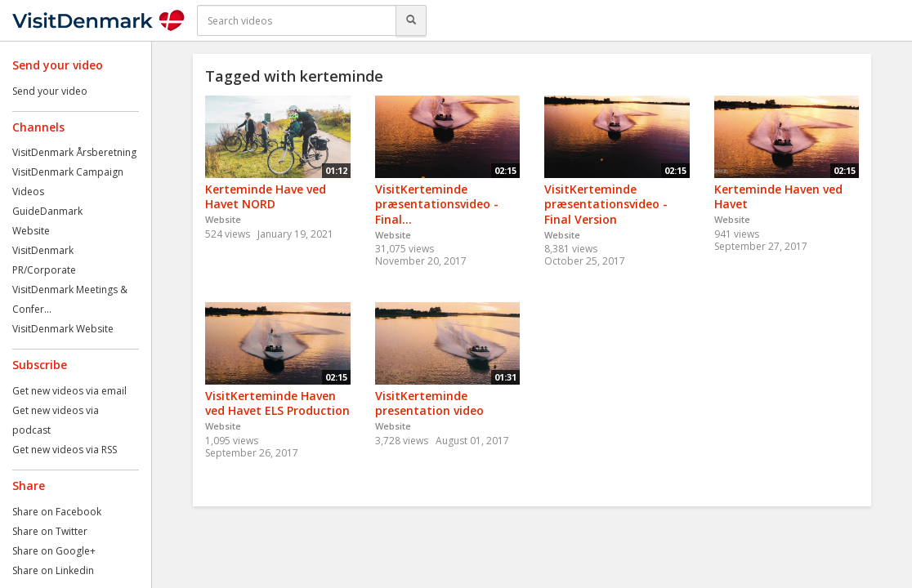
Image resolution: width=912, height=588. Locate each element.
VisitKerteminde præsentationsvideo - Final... (437, 204)
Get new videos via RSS (65, 450)
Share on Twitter (50, 531)
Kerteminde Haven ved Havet (778, 197)
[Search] (411, 20)
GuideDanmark (47, 211)
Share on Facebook (57, 512)
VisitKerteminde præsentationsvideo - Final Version (606, 204)
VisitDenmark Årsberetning (74, 152)
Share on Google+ (54, 551)
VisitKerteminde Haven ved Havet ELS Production (277, 403)
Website (31, 231)
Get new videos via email (69, 391)
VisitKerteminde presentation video (429, 403)
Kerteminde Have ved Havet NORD (266, 197)
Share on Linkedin (53, 570)
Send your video (50, 91)
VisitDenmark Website (63, 329)
